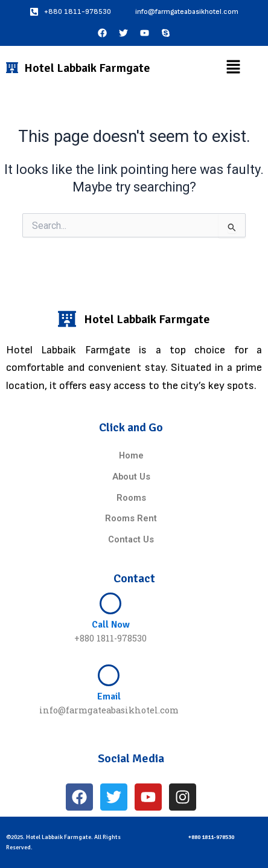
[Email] (109, 675)
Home (131, 455)
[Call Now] (110, 603)
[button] (233, 68)
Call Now (111, 625)
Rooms (131, 498)
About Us (131, 477)
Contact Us (131, 539)
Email (109, 696)
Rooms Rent (131, 518)
